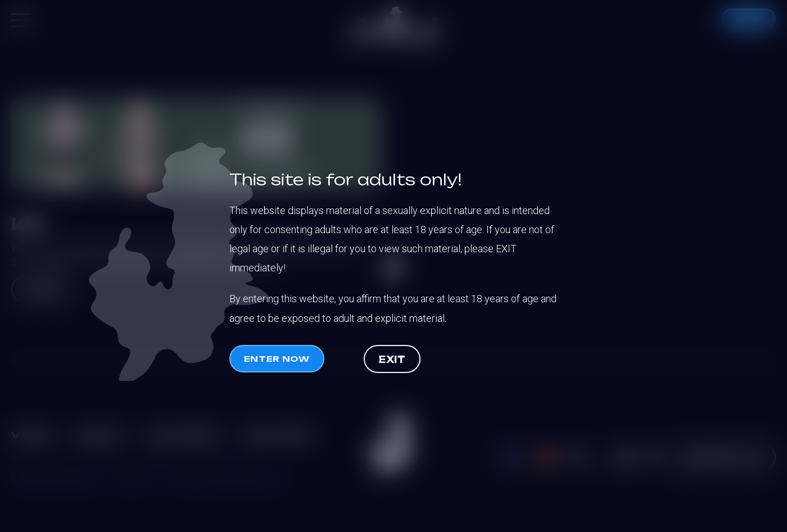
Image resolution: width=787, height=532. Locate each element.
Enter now (277, 359)
